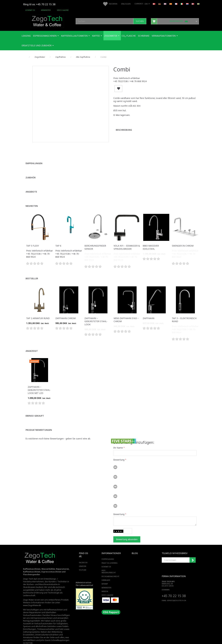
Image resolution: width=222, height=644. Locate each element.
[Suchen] (140, 21)
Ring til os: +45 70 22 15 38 (39, 4)
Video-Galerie (63, 10)
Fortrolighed (108, 552)
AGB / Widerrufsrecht (109, 564)
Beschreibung (124, 130)
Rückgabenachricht (110, 569)
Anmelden (193, 553)
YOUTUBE (83, 563)
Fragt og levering (110, 555)
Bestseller (32, 271)
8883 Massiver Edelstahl (151, 240)
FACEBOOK (83, 555)
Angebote (31, 184)
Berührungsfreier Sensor (95, 240)
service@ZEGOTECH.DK (177, 593)
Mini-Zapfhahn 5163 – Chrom (126, 312)
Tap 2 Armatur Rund (38, 311)
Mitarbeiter (46, 10)
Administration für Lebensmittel (84, 576)
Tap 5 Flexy (33, 238)
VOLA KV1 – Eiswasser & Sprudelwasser (127, 240)
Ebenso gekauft (35, 408)
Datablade (106, 573)
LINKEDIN (83, 559)
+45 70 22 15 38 (174, 588)
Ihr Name (118, 440)
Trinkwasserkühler (46, 622)
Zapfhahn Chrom (65, 311)
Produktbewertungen (39, 422)
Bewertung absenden (127, 532)
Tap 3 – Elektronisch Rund (184, 312)
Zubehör (31, 170)
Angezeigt (32, 343)
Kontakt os (30, 10)
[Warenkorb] (175, 21)
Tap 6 (58, 238)
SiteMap (105, 576)
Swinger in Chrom (183, 238)
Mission (105, 584)
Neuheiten (32, 198)
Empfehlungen (34, 156)
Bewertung (119, 452)
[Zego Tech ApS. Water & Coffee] (47, 21)
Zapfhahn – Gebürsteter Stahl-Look (96, 314)
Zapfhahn (149, 311)
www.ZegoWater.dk (32, 598)
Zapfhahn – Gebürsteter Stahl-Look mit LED (39, 382)
